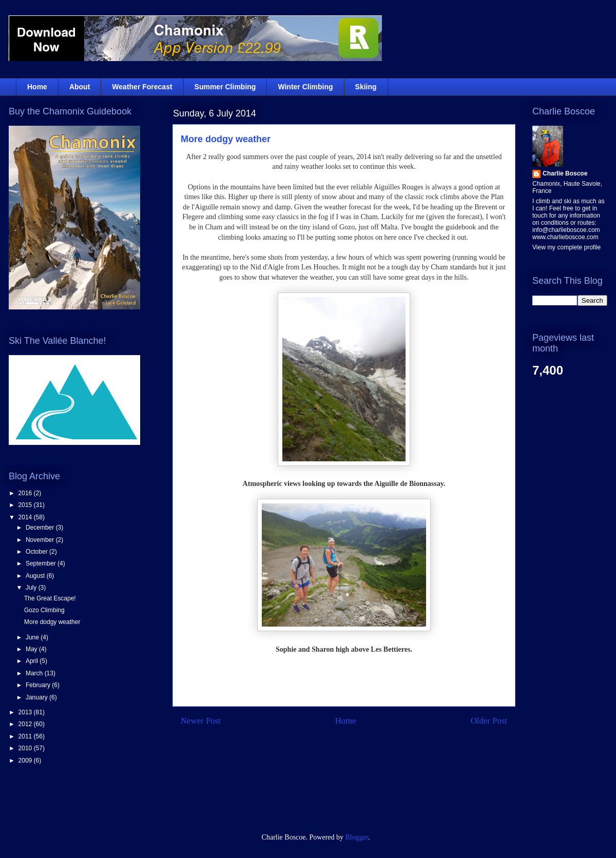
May (32, 649)
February (39, 685)
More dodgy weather (226, 139)
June (33, 637)
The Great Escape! (50, 598)
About (80, 87)
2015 (26, 505)
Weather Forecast (142, 87)
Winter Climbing (305, 87)
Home (37, 87)
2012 (26, 724)
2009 (26, 761)
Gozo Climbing (44, 610)
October (37, 552)
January (37, 697)
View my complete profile (566, 247)
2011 (26, 736)
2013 (26, 712)
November (41, 540)
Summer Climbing (225, 87)
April (33, 661)
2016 (26, 493)
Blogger (357, 837)
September (42, 563)
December (41, 528)
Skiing (366, 87)
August (36, 576)
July (32, 588)
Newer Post (201, 721)
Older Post (489, 721)
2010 (26, 748)
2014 (26, 517)
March (35, 673)
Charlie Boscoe (565, 173)
